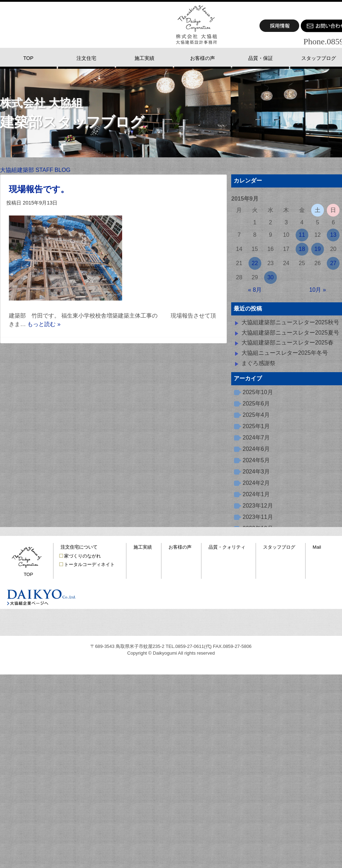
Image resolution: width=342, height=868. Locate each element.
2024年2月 (256, 483)
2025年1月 (256, 426)
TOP (28, 574)
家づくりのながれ (82, 556)
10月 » (317, 290)
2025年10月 (258, 392)
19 (318, 249)
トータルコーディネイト (89, 564)
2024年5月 (256, 460)
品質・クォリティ (227, 547)
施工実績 (143, 547)
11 (302, 235)
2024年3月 (256, 472)
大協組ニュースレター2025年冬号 (285, 353)
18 (302, 249)
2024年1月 (256, 494)
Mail (317, 547)
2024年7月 (256, 438)
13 (333, 235)
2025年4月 (256, 415)
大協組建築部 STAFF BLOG (35, 170)
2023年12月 (258, 506)
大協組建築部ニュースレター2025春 (287, 343)
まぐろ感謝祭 (258, 363)
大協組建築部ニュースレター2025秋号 (290, 322)
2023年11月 (258, 517)
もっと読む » (44, 324)
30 (270, 277)
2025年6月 (256, 404)
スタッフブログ (279, 547)
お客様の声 (180, 547)
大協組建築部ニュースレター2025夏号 (290, 333)
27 (333, 263)
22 (255, 263)
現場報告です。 (39, 189)
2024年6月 (256, 449)
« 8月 (255, 290)
